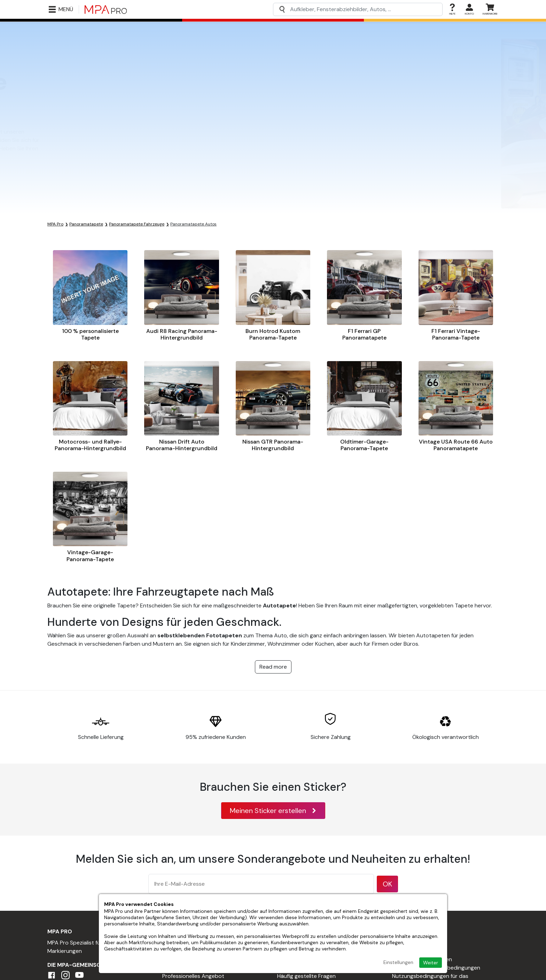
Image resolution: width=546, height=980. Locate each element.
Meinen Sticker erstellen (273, 811)
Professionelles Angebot (193, 976)
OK (387, 884)
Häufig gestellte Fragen (306, 976)
